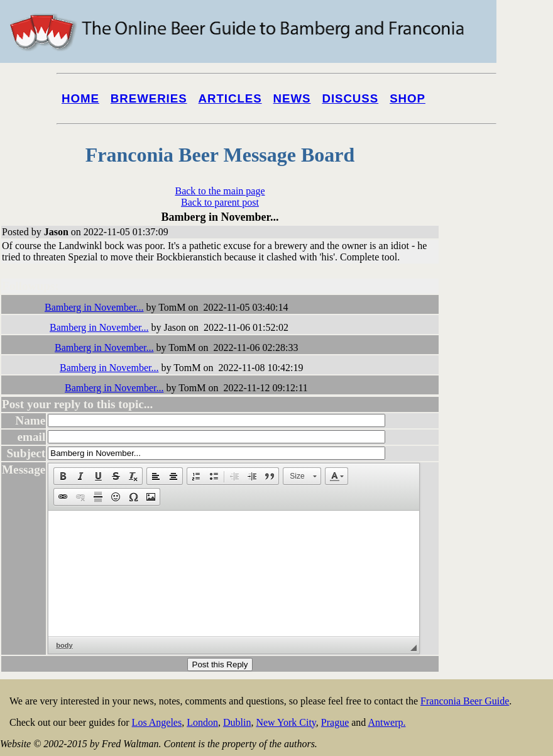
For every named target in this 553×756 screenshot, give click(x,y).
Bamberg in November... (94, 307)
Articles (230, 98)
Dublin (237, 722)
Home (80, 98)
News (292, 98)
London (202, 722)
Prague (335, 722)
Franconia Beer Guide (465, 701)
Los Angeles (157, 722)
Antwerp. (386, 722)
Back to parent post (220, 202)
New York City (286, 722)
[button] (63, 476)
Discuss (350, 98)
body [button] (64, 645)
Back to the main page (220, 191)
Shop (408, 98)
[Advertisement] (503, 479)
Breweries (149, 98)
